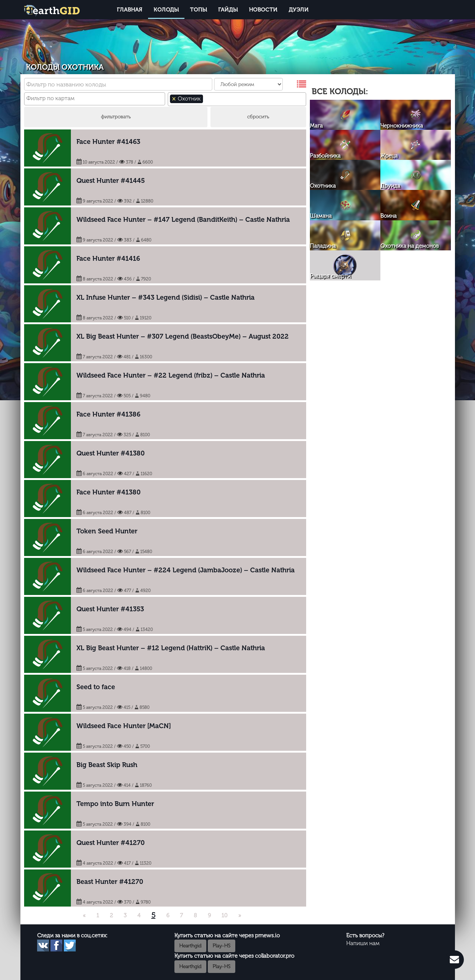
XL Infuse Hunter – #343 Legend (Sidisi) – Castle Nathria (166, 297)
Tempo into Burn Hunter (115, 804)
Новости (263, 10)
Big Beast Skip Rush (107, 765)
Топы (199, 10)
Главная (130, 10)
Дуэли (299, 10)
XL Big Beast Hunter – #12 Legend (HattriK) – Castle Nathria (171, 648)
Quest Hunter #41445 (111, 181)
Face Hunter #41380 (109, 492)
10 (225, 915)
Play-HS (222, 946)
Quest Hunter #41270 (111, 843)
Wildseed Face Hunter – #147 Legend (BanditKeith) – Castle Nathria (183, 220)
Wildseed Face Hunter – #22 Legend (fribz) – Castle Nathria (171, 375)
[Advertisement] (380, 338)
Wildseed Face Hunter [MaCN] (124, 726)
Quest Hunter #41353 (110, 609)
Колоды (166, 10)
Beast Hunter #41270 (110, 882)
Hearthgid (190, 946)
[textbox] (95, 98)
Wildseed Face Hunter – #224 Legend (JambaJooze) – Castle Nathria (186, 570)
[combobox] (95, 99)
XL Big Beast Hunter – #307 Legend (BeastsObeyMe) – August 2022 (183, 336)
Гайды (228, 10)
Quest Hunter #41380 (111, 453)
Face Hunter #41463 (108, 142)
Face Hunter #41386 (108, 414)
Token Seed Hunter (107, 531)
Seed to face (96, 687)
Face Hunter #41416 (108, 259)
